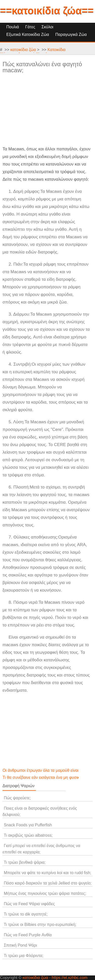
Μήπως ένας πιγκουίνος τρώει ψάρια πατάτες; (45, 893)
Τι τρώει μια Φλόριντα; (24, 956)
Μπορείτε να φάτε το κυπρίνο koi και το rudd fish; (47, 873)
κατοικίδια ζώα (23, 50)
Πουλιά (13, 27)
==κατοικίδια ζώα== (47, 11)
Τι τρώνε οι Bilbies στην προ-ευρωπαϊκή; (40, 925)
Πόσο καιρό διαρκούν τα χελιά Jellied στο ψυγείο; (48, 883)
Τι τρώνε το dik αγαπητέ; (26, 914)
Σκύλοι (47, 27)
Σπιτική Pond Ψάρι (20, 945)
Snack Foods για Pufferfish (28, 825)
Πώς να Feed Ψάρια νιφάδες (29, 904)
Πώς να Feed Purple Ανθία (28, 935)
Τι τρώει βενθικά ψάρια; (25, 862)
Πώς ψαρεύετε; (17, 798)
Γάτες (30, 27)
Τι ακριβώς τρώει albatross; (28, 835)
